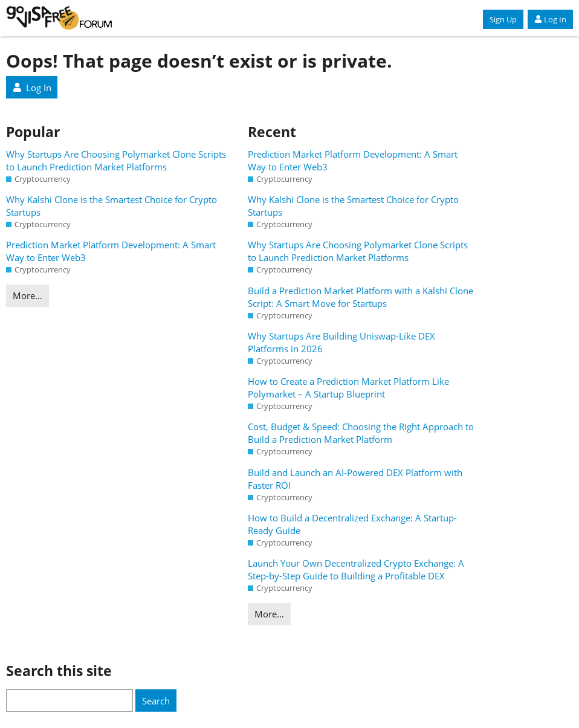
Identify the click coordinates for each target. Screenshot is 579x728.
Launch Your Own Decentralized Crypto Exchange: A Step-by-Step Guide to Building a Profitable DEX (356, 569)
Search (156, 701)
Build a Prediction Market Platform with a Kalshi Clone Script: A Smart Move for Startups (361, 297)
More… (27, 295)
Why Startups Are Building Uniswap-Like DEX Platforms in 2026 (341, 342)
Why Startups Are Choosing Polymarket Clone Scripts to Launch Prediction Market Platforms (116, 160)
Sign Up (503, 19)
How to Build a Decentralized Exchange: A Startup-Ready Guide (352, 524)
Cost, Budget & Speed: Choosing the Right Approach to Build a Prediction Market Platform (361, 433)
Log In (550, 19)
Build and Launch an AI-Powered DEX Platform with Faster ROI (355, 479)
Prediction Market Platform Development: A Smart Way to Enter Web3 (111, 251)
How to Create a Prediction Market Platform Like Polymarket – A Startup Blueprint (348, 388)
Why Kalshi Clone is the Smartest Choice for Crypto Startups (112, 206)
